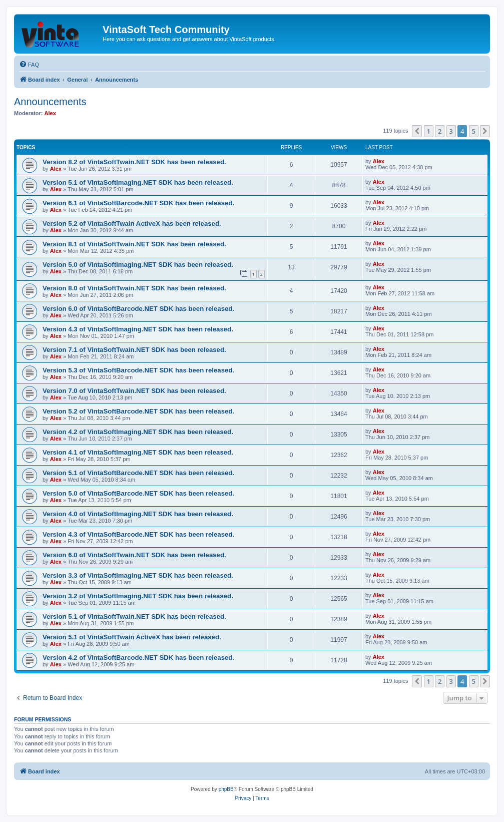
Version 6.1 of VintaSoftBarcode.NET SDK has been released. (138, 203)
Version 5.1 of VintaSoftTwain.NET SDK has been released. (134, 616)
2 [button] (440, 131)
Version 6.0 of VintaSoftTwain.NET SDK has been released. (134, 555)
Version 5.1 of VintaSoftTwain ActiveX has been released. (132, 637)
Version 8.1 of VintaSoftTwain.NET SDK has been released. (134, 244)
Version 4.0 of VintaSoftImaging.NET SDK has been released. (138, 514)
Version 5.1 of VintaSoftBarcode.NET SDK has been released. (138, 473)
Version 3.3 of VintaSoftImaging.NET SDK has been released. (138, 575)
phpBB (226, 789)
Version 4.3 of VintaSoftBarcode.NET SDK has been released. (138, 534)
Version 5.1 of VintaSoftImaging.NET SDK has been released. (138, 182)
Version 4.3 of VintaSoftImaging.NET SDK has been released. (138, 329)
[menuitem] (29, 65)
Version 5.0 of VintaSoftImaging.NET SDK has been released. (138, 265)
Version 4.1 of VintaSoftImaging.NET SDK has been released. (138, 452)
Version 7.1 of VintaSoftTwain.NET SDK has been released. (134, 350)
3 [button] (451, 131)
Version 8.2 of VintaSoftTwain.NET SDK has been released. (134, 162)
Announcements (50, 102)
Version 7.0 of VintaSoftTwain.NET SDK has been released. (134, 391)
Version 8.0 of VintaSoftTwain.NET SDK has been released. (134, 288)
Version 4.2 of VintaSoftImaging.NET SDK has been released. (138, 432)
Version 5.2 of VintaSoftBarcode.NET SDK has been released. (138, 411)
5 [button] (474, 131)
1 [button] (429, 131)
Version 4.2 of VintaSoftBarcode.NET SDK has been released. (138, 658)
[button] (417, 131)
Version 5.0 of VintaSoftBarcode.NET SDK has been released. (138, 493)
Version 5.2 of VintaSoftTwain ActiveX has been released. (132, 224)
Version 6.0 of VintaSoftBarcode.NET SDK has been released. (138, 309)
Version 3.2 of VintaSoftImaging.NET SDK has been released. (138, 596)
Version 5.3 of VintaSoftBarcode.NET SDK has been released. (138, 370)
